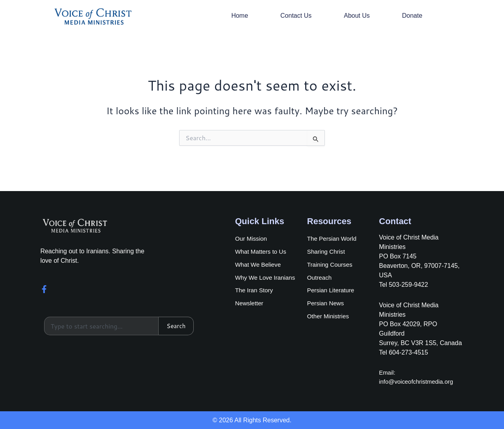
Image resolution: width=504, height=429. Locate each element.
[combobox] (101, 326)
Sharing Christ (327, 251)
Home (240, 16)
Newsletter (250, 305)
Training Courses (331, 265)
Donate (412, 16)
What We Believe (259, 265)
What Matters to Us (262, 251)
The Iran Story (255, 291)
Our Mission (252, 238)
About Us (357, 16)
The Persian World (333, 238)
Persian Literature (332, 291)
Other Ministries (329, 318)
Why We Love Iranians (267, 278)
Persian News (327, 305)
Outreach (320, 278)
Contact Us (296, 16)
